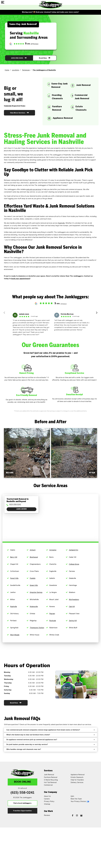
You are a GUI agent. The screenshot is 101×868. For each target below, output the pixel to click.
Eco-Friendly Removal (27, 395)
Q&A (72, 796)
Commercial (48, 785)
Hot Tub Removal (50, 783)
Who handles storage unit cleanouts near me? (50, 749)
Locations (15, 70)
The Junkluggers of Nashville (44, 70)
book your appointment (21, 279)
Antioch (33, 550)
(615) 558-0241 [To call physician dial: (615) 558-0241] (15, 505)
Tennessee (26, 70)
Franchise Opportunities (22, 811)
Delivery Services (77, 783)
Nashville (61, 223)
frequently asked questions (53, 725)
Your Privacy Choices (80, 801)
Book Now (45, 58)
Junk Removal (49, 775)
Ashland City (74, 550)
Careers (47, 799)
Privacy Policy (49, 801)
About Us (47, 796)
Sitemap (47, 804)
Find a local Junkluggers (22, 803)
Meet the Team (76, 799)
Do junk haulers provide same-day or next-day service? (50, 744)
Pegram (52, 614)
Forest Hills (14, 578)
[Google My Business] (81, 816)
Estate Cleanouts (77, 777)
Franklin (33, 578)
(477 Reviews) (64, 304)
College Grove (74, 564)
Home (7, 70)
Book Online (22, 782)
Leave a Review (22, 509)
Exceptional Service (75, 373)
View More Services (19, 113)
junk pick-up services (34, 190)
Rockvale (53, 621)
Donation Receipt (75, 395)
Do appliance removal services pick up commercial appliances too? (50, 740)
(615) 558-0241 (19, 58)
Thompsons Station (37, 628)
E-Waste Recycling (51, 780)
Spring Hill (73, 621)
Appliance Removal (78, 775)
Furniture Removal (51, 777)
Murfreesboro (74, 600)
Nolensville (34, 607)
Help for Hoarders (77, 780)
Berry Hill (14, 557)
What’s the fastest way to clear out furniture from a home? (50, 735)
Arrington (53, 550)
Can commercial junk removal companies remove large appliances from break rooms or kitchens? (50, 730)
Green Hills (34, 585)
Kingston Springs (36, 592)
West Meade (15, 635)
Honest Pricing (27, 373)
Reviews (47, 815)
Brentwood (34, 557)
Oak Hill (72, 607)
